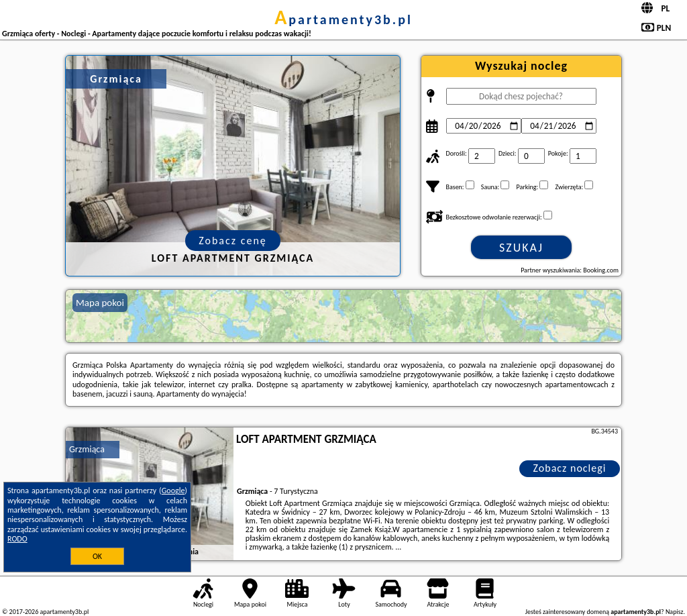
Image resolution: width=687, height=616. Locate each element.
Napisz (675, 612)
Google (173, 491)
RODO (17, 539)
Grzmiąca (87, 449)
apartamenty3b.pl (343, 19)
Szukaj (521, 248)
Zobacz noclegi (570, 468)
